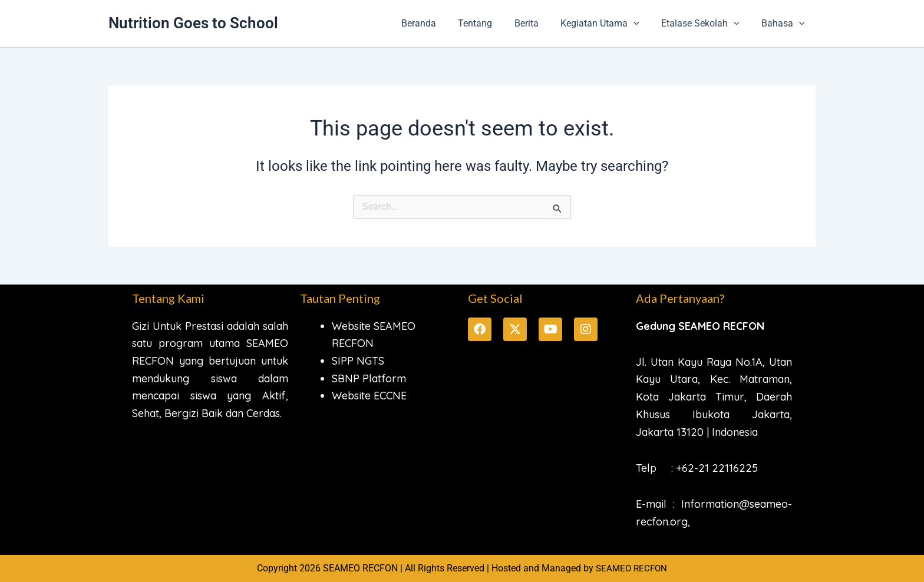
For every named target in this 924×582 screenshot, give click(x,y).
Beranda (436, 23)
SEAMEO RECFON (631, 568)
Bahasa (784, 24)
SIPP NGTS (358, 361)
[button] (641, 24)
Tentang (489, 23)
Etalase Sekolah (705, 24)
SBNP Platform (369, 378)
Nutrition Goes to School (193, 23)
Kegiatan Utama (608, 24)
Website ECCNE (369, 396)
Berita (537, 23)
